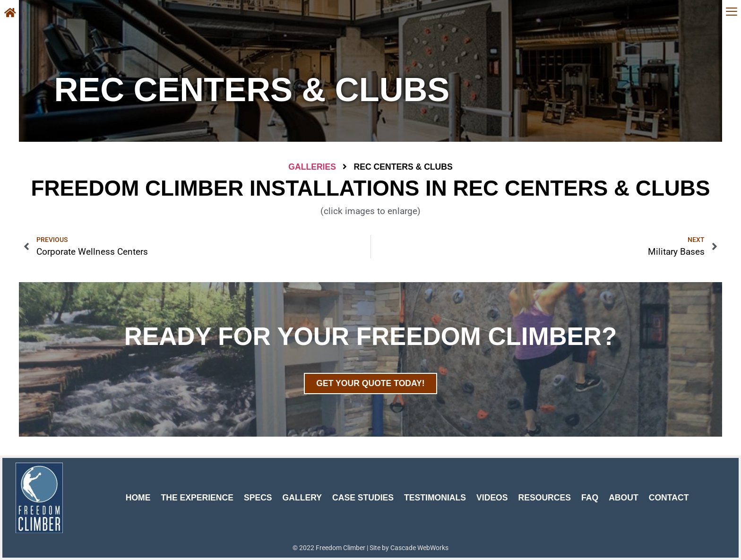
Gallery (302, 498)
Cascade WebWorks (419, 548)
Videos (492, 498)
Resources (545, 498)
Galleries (312, 167)
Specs (258, 498)
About (624, 498)
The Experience (197, 498)
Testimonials (435, 498)
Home (138, 498)
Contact (669, 498)
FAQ (590, 498)
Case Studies (363, 498)
